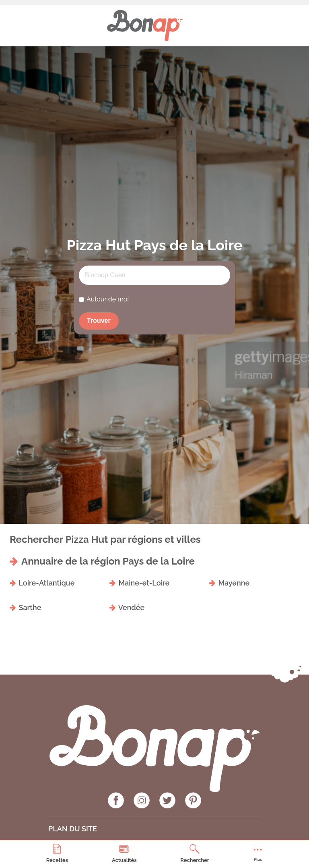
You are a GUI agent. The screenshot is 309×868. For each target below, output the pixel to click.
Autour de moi (108, 299)
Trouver (99, 321)
